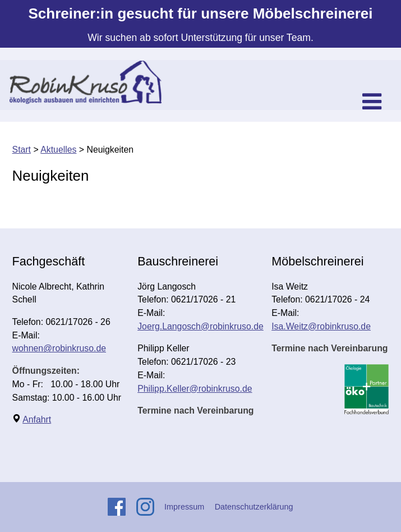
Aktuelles (58, 150)
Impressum (184, 507)
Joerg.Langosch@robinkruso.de (200, 326)
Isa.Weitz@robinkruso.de (321, 326)
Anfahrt (37, 419)
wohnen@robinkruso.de (59, 348)
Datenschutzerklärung (254, 507)
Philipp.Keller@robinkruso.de (195, 389)
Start (22, 150)
